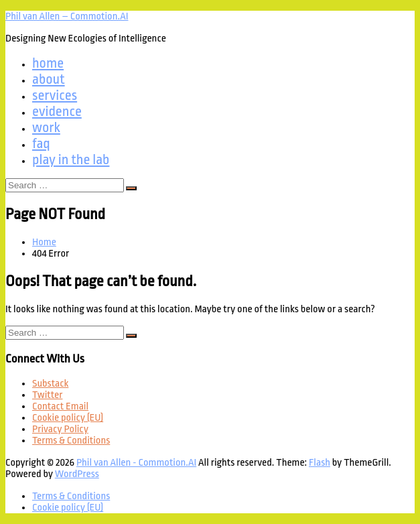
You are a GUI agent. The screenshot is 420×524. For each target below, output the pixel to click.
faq (41, 143)
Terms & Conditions (71, 441)
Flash (320, 463)
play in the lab (71, 159)
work (46, 127)
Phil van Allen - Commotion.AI (136, 463)
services (55, 95)
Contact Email (60, 406)
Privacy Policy (60, 429)
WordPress (77, 474)
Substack (50, 384)
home (48, 63)
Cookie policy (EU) (68, 418)
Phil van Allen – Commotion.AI (67, 16)
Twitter (47, 395)
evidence (57, 111)
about (49, 79)
